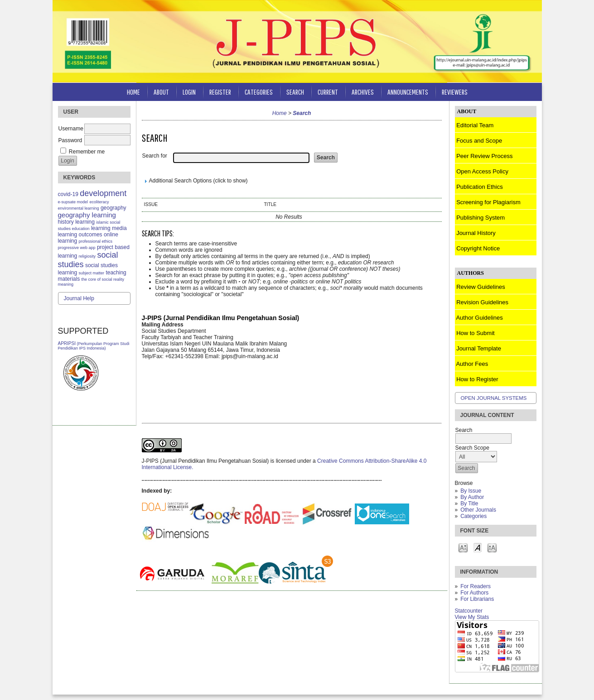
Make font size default (478, 547)
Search (295, 92)
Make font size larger (492, 547)
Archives (363, 92)
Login (189, 92)
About (161, 92)
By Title (469, 503)
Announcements (408, 92)
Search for (155, 156)
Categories (473, 516)
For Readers (476, 586)
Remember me (87, 152)
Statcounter (469, 611)
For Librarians (477, 599)
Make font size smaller (463, 547)
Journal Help (79, 298)
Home (133, 92)
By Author (472, 497)
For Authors (474, 593)
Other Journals (478, 510)
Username (71, 129)
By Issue (471, 491)
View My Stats (472, 617)
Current (328, 92)
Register (220, 92)
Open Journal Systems (494, 398)
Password (70, 140)
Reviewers (455, 92)
